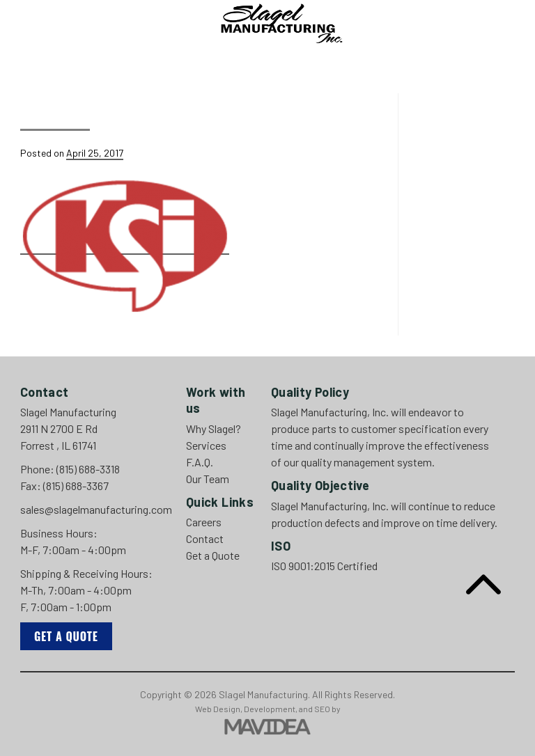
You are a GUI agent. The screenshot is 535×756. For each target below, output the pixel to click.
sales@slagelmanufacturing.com (96, 509)
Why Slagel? (145, 58)
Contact (382, 58)
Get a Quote (66, 636)
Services (217, 58)
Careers (441, 58)
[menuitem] (85, 58)
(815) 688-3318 (88, 469)
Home (85, 58)
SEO (322, 709)
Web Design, (219, 709)
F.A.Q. (268, 58)
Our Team (320, 58)
